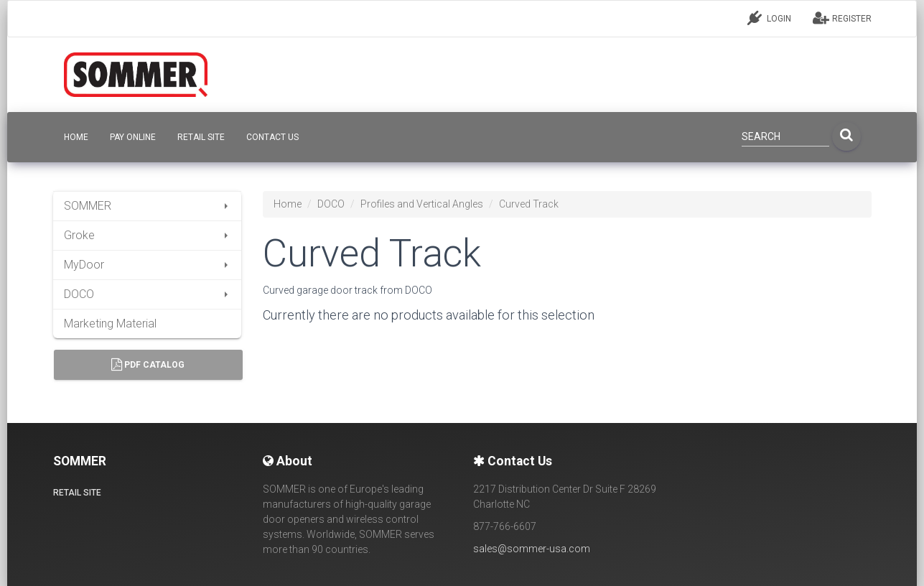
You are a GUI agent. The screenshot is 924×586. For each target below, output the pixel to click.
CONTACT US (272, 137)
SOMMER (148, 206)
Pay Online (133, 137)
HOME (76, 137)
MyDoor (148, 265)
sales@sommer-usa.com (532, 549)
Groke (148, 235)
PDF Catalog (148, 365)
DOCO (148, 294)
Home (288, 204)
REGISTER (842, 18)
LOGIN (769, 18)
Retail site (201, 137)
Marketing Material (110, 324)
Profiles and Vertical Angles (422, 204)
